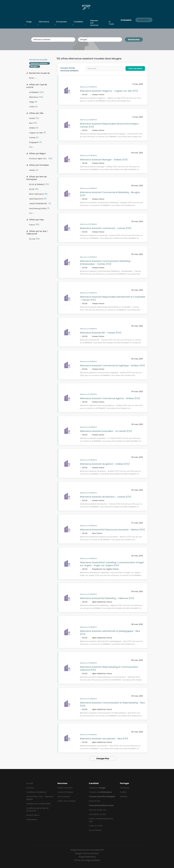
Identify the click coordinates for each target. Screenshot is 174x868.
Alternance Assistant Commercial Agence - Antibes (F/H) (110, 398)
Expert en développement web (101, 820)
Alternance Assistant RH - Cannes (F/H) (101, 333)
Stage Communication (87, 853)
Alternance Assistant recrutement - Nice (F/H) (104, 739)
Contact (30, 788)
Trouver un (97, 788)
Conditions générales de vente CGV (37, 809)
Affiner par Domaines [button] (39, 165)
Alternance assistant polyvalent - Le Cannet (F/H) (106, 431)
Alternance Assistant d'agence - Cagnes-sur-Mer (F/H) (109, 91)
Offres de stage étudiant (87, 860)
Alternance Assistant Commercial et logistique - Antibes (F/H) (112, 366)
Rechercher (134, 40)
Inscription (143, 20)
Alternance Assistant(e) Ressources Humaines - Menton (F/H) (112, 530)
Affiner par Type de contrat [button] (37, 86)
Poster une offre (65, 788)
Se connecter (64, 797)
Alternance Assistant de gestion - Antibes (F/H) (105, 464)
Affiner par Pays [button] (36, 220)
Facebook (125, 788)
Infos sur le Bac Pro (98, 810)
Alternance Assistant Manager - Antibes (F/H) (104, 160)
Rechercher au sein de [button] (39, 73)
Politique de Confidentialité (38, 804)
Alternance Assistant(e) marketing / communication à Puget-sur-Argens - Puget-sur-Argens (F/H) (112, 564)
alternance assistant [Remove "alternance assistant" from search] (39, 63)
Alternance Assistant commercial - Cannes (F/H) (106, 228)
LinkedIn (124, 797)
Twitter (123, 792)
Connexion (126, 20)
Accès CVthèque (65, 792)
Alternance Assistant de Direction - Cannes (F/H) (106, 497)
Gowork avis (94, 801)
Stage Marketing (87, 857)
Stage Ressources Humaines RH (87, 850)
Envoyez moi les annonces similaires (69, 69)
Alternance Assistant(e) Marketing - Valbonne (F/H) (107, 598)
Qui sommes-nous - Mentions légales (40, 798)
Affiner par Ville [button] (36, 113)
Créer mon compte (67, 801)
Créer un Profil (95, 826)
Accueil (30, 783)
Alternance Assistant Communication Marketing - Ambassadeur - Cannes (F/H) (106, 263)
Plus (31, 147)
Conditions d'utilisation (36, 792)
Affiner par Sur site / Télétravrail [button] (37, 233)
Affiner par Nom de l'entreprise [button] (36, 178)
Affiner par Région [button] (37, 154)
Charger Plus (103, 759)
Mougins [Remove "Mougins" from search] (34, 67)
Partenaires (32, 820)
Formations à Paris (97, 814)
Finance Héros (33, 815)
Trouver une (100, 792)
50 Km (32, 78)
